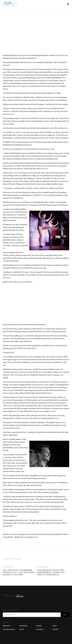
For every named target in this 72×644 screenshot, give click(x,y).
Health (22, 629)
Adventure (6, 626)
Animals (39, 626)
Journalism (40, 629)
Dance (55, 626)
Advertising (23, 626)
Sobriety (55, 629)
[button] (68, 4)
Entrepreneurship (9, 567)
